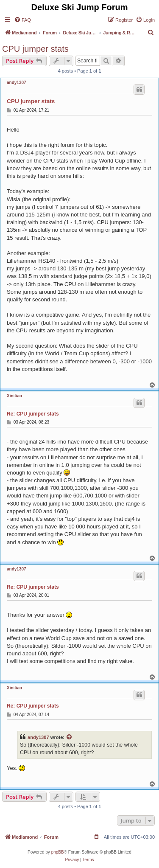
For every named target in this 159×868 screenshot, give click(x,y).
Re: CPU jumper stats (33, 414)
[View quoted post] (70, 737)
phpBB (58, 852)
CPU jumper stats (35, 49)
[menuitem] (22, 20)
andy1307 (17, 83)
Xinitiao (14, 396)
